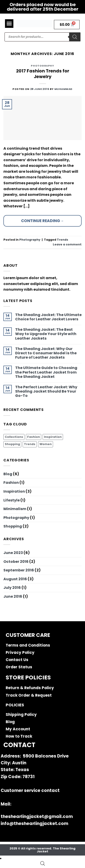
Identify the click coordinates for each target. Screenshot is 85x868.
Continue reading (42, 221)
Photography (16, 518)
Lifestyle (12, 500)
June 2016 (13, 596)
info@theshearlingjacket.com (34, 824)
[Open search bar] (43, 863)
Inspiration (14, 491)
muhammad (63, 89)
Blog (8, 474)
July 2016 (12, 588)
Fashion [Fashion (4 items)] (34, 437)
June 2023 (13, 553)
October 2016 (16, 562)
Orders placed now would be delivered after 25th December (43, 7)
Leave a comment (67, 244)
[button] (9, 24)
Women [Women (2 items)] (46, 444)
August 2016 (15, 579)
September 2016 (19, 570)
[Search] (75, 37)
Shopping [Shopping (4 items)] (12, 444)
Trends (63, 240)
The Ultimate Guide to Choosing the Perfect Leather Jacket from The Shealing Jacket (46, 372)
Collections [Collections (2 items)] (14, 437)
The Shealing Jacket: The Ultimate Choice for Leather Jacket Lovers (48, 317)
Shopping (13, 526)
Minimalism (15, 509)
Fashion (11, 483)
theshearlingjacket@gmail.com (37, 816)
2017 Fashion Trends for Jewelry (43, 74)
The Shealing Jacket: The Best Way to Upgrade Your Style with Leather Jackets (46, 334)
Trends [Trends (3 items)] (30, 444)
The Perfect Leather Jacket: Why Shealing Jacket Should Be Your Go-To (46, 391)
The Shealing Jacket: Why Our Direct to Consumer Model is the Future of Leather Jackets (46, 353)
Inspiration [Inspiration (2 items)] (53, 437)
